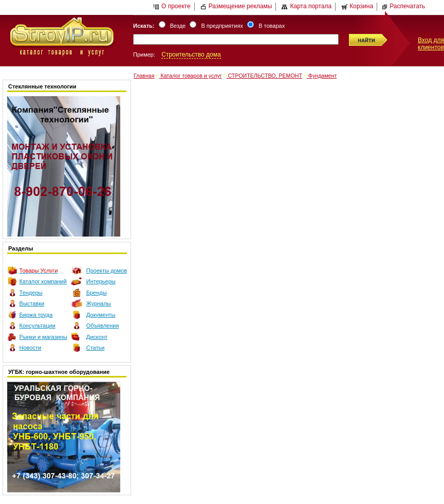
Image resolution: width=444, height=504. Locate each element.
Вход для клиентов (431, 44)
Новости (31, 348)
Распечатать (403, 6)
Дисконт (97, 337)
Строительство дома (191, 55)
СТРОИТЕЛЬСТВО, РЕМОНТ (264, 76)
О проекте (172, 6)
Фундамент (322, 76)
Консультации (38, 326)
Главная (144, 76)
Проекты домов (107, 271)
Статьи (96, 348)
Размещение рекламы (236, 6)
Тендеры (31, 293)
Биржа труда (36, 315)
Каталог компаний (43, 281)
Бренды (97, 293)
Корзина (357, 6)
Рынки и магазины (43, 337)
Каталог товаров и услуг (190, 76)
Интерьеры (101, 281)
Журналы (99, 303)
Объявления (103, 326)
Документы (101, 315)
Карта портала (307, 6)
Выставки (32, 303)
